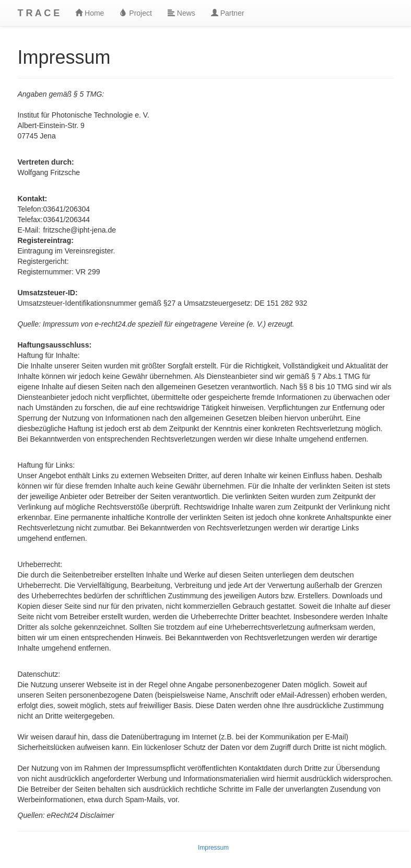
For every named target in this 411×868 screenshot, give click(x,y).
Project (136, 13)
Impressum (213, 848)
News (181, 13)
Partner (228, 13)
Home (90, 13)
